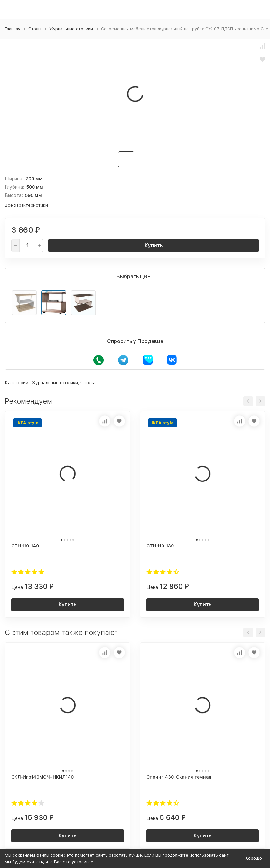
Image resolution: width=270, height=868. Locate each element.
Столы (35, 29)
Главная (13, 29)
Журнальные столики (71, 29)
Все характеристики (26, 205)
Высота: (14, 195)
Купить (154, 245)
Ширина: (14, 179)
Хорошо (254, 858)
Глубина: (14, 187)
